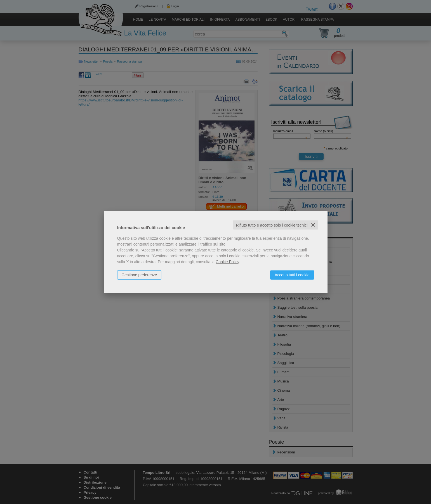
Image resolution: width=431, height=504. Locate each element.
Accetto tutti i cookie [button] (292, 275)
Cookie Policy (227, 261)
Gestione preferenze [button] (139, 275)
